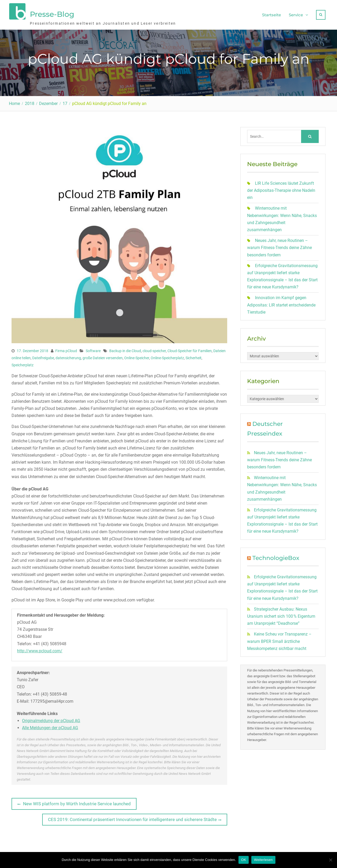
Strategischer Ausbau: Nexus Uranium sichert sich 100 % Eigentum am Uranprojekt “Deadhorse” (281, 616)
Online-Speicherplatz (167, 358)
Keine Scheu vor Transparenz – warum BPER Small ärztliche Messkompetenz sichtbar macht (279, 641)
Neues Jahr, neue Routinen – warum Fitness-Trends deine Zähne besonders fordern (279, 247)
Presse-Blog (52, 14)
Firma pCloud (66, 350)
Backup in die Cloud (125, 350)
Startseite (271, 15)
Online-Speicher (137, 358)
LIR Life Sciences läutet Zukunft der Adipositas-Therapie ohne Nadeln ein (281, 190)
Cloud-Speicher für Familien (190, 350)
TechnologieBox (276, 557)
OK (244, 860)
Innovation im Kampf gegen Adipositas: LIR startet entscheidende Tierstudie (281, 305)
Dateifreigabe (43, 358)
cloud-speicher (154, 350)
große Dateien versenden (103, 358)
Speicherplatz (23, 365)
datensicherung (68, 358)
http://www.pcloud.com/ (40, 650)
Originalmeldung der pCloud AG (51, 720)
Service (296, 15)
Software (93, 350)
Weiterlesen (263, 860)
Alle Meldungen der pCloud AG (50, 727)
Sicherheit (194, 358)
